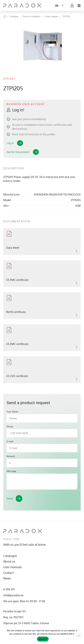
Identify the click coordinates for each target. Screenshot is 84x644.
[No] (79, 635)
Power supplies (52, 16)
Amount (11, 456)
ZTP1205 (66, 16)
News (7, 578)
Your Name (12, 412)
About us (9, 561)
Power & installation (32, 16)
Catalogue (14, 16)
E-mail (10, 441)
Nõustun (43, 639)
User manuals (12, 567)
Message (11, 471)
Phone (10, 427)
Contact (9, 573)
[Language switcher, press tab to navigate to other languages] (59, 5)
